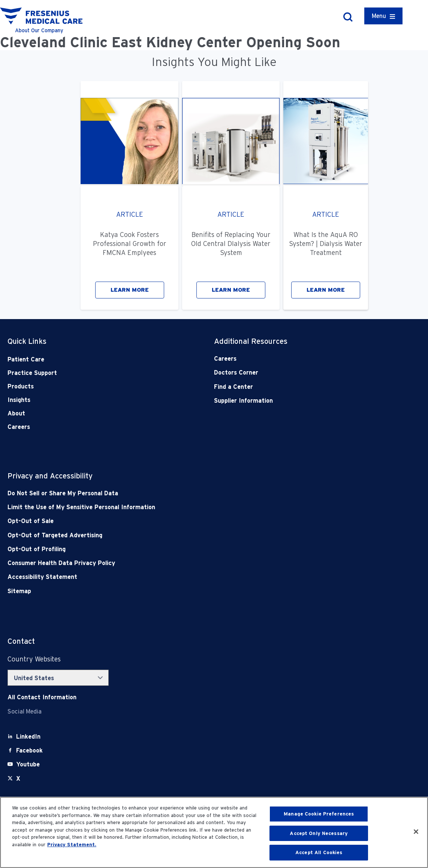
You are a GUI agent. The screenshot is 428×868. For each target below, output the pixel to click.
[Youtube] (28, 764)
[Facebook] (29, 750)
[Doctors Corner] (297, 373)
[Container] (383, 16)
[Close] (416, 832)
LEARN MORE (130, 290)
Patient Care (26, 359)
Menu (379, 16)
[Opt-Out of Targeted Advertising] (173, 535)
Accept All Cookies (319, 852)
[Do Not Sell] (173, 493)
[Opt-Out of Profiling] (173, 549)
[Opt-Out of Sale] (173, 521)
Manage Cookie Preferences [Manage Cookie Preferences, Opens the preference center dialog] (319, 814)
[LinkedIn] (28, 737)
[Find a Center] (297, 387)
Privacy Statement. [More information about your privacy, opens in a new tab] (72, 845)
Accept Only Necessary (319, 833)
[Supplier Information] (297, 401)
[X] (18, 779)
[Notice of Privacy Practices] (173, 507)
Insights (19, 400)
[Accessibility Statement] (173, 577)
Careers (19, 427)
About (16, 413)
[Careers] (297, 359)
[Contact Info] (42, 697)
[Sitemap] (173, 591)
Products (21, 386)
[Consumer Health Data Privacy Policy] (173, 563)
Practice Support (32, 373)
